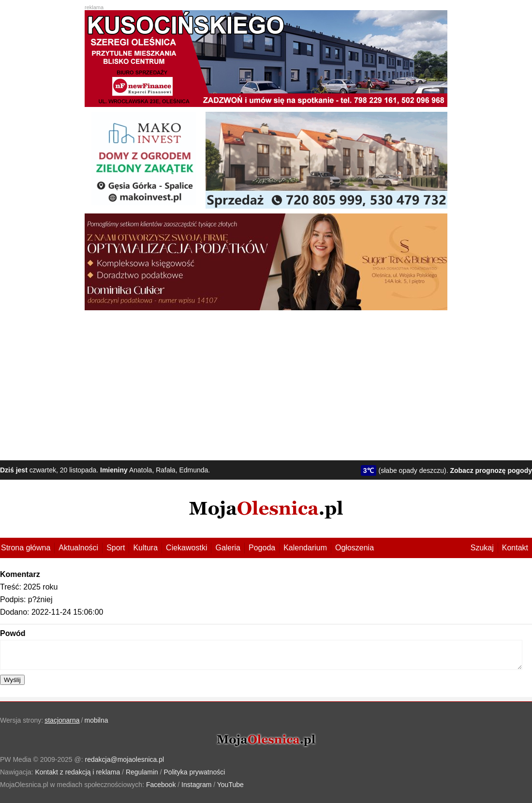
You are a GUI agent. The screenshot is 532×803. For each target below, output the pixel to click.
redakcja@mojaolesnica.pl (125, 759)
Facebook (161, 785)
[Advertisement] (266, 383)
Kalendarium (305, 548)
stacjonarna (62, 720)
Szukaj (482, 548)
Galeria (228, 548)
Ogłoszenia (355, 548)
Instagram (196, 785)
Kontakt (515, 548)
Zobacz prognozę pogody (491, 470)
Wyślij (12, 680)
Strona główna (26, 548)
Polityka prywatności (195, 772)
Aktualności (78, 548)
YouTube (230, 785)
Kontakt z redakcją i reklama (77, 772)
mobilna (96, 720)
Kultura (145, 548)
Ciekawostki (186, 548)
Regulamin (142, 772)
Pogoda (262, 548)
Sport (116, 548)
